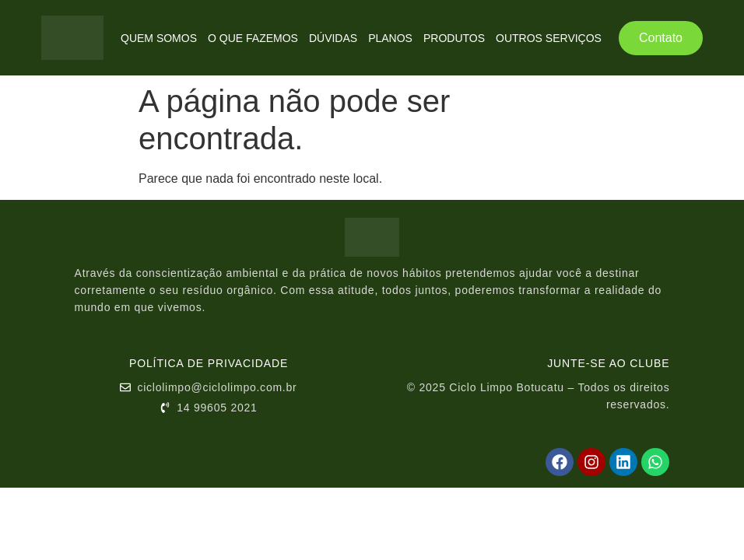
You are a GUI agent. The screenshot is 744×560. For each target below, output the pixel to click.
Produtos (454, 38)
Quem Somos (159, 38)
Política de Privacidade (209, 363)
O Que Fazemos (253, 38)
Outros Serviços (549, 38)
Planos (390, 38)
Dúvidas (333, 38)
